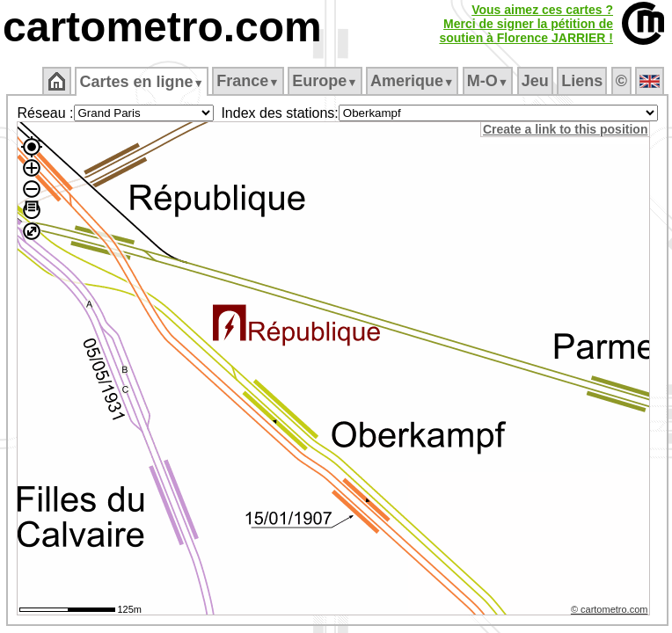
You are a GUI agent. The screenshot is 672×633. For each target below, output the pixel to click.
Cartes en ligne (141, 82)
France (248, 81)
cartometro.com (162, 27)
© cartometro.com (610, 609)
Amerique (412, 81)
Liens (582, 81)
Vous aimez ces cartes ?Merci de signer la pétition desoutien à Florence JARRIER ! (526, 24)
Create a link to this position (565, 129)
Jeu (535, 81)
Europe (325, 81)
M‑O (488, 81)
